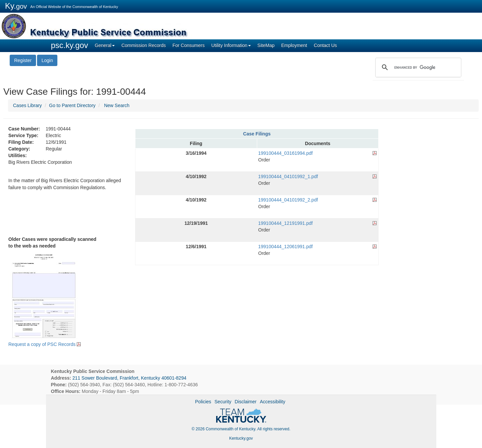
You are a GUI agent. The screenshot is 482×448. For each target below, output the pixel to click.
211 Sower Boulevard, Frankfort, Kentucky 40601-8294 (129, 378)
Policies (203, 402)
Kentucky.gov (241, 438)
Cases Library (27, 105)
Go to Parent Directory (72, 105)
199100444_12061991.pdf (286, 247)
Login (47, 60)
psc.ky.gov (70, 45)
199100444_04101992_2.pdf (288, 200)
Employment (294, 45)
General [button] (105, 45)
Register (23, 60)
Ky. (16, 6)
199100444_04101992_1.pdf (288, 176)
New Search (117, 105)
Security (223, 402)
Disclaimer (246, 402)
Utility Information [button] (231, 45)
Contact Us (325, 45)
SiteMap (266, 45)
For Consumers (188, 45)
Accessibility (273, 402)
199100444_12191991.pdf (286, 223)
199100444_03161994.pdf (286, 153)
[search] (417, 67)
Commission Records (144, 45)
